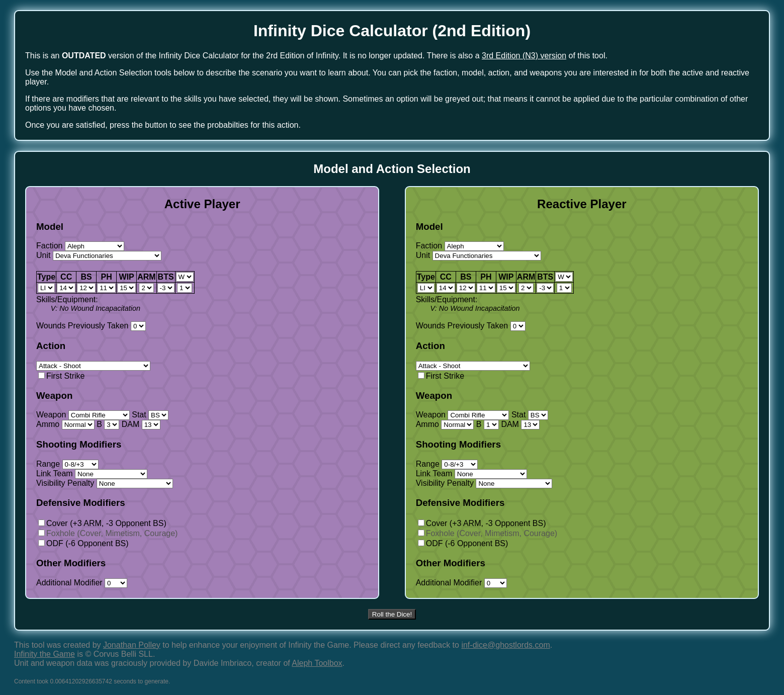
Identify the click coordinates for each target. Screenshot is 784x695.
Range (67, 464)
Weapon (83, 415)
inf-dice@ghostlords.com (505, 645)
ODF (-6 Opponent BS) (83, 543)
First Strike (61, 376)
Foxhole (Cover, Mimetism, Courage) (108, 533)
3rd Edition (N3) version (524, 56)
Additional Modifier (82, 583)
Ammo (65, 424)
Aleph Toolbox (317, 663)
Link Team (92, 473)
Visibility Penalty (105, 483)
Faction (80, 246)
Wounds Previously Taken (91, 326)
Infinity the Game (45, 654)
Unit (99, 255)
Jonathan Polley (132, 645)
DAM (141, 424)
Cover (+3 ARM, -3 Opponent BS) (102, 523)
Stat (150, 415)
